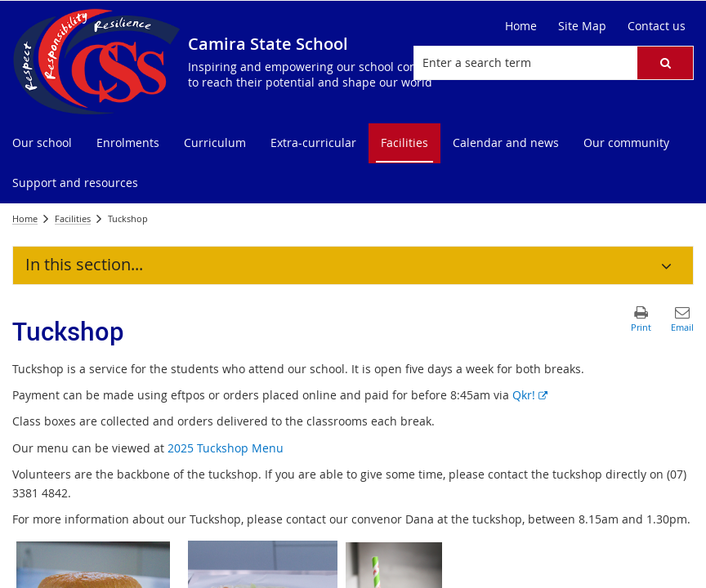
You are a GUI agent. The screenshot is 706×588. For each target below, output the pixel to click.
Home (521, 26)
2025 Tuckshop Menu (226, 448)
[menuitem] (42, 143)
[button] (665, 63)
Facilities (73, 218)
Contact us (657, 26)
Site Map (582, 26)
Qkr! (530, 395)
